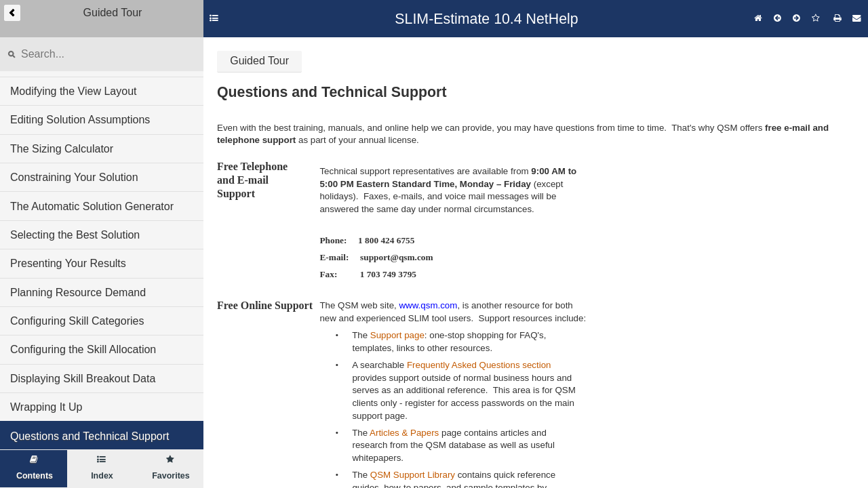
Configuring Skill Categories (77, 321)
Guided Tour (259, 61)
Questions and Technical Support (90, 436)
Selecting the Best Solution (75, 235)
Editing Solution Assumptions (80, 120)
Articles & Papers (404, 433)
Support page (397, 335)
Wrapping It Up (46, 407)
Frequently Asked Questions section (479, 365)
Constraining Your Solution (74, 177)
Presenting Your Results (68, 263)
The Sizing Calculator (62, 149)
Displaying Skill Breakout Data (83, 379)
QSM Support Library (413, 475)
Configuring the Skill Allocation (83, 349)
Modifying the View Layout (73, 91)
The (361, 335)
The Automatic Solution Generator (92, 206)
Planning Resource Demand (78, 292)
